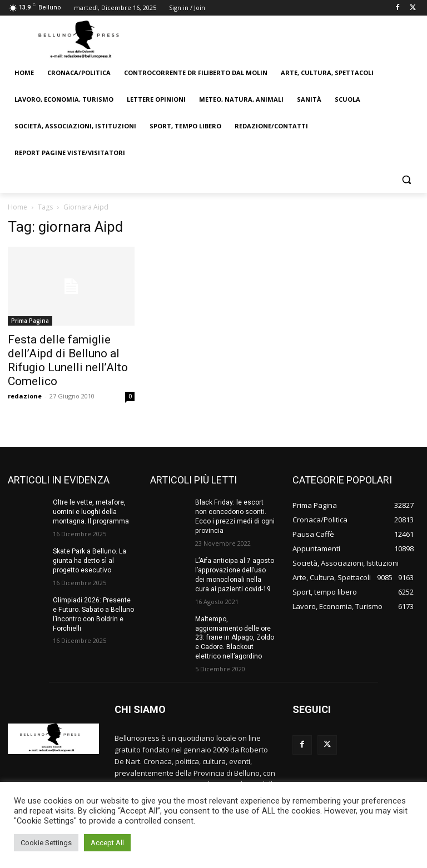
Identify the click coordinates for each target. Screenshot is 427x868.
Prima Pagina (30, 321)
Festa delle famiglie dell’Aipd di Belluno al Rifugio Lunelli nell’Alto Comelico (68, 360)
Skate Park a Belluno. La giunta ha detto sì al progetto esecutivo (90, 561)
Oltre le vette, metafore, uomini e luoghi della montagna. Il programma (91, 512)
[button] (406, 180)
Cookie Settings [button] (46, 843)
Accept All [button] (107, 843)
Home (18, 207)
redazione (25, 396)
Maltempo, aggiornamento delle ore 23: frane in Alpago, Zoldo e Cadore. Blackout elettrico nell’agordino (236, 637)
